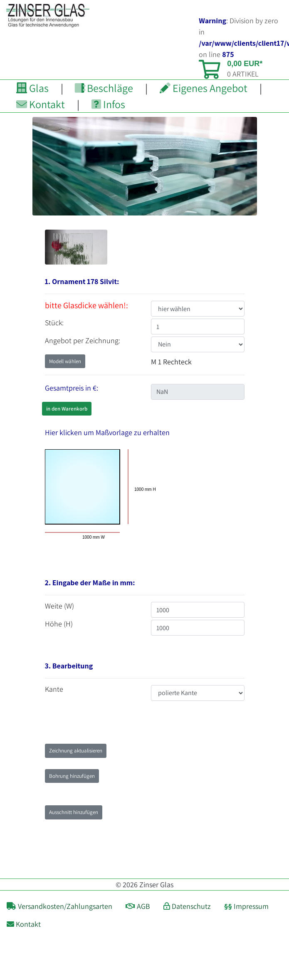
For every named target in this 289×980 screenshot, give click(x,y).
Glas (32, 88)
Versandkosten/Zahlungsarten (59, 906)
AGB (138, 906)
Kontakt (41, 104)
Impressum (246, 906)
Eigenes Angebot (204, 88)
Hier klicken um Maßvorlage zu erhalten (107, 432)
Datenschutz (187, 906)
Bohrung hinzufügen (72, 776)
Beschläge (104, 88)
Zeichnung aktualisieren (76, 751)
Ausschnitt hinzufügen (74, 812)
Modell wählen (65, 361)
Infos (108, 104)
